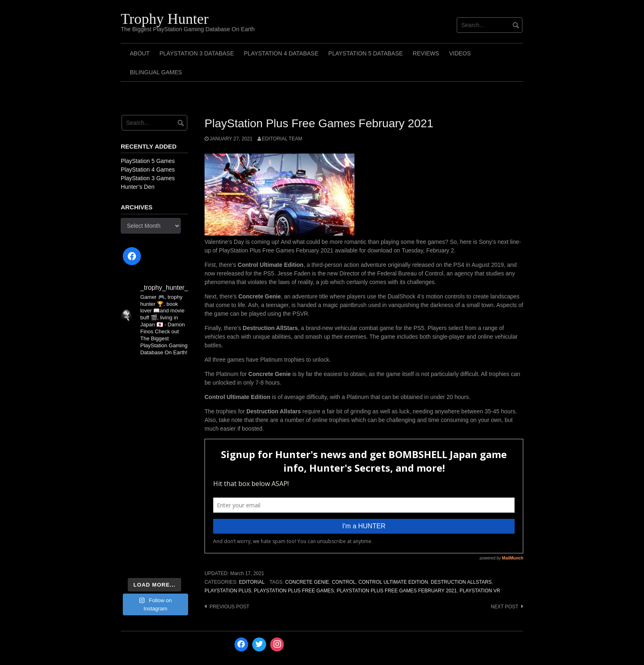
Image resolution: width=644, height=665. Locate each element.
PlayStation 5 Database (366, 53)
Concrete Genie (307, 582)
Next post (505, 607)
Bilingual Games (156, 72)
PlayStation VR (480, 591)
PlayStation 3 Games (148, 178)
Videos (460, 53)
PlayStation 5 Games (148, 161)
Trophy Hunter (165, 19)
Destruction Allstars (461, 582)
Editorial (252, 582)
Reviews (426, 53)
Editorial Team (282, 139)
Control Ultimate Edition (393, 582)
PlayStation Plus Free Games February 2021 (397, 591)
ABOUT (140, 53)
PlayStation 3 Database (197, 53)
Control (344, 582)
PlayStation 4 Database (281, 53)
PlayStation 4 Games (148, 170)
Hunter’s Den (138, 187)
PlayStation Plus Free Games (294, 591)
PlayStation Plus (228, 591)
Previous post (229, 607)
